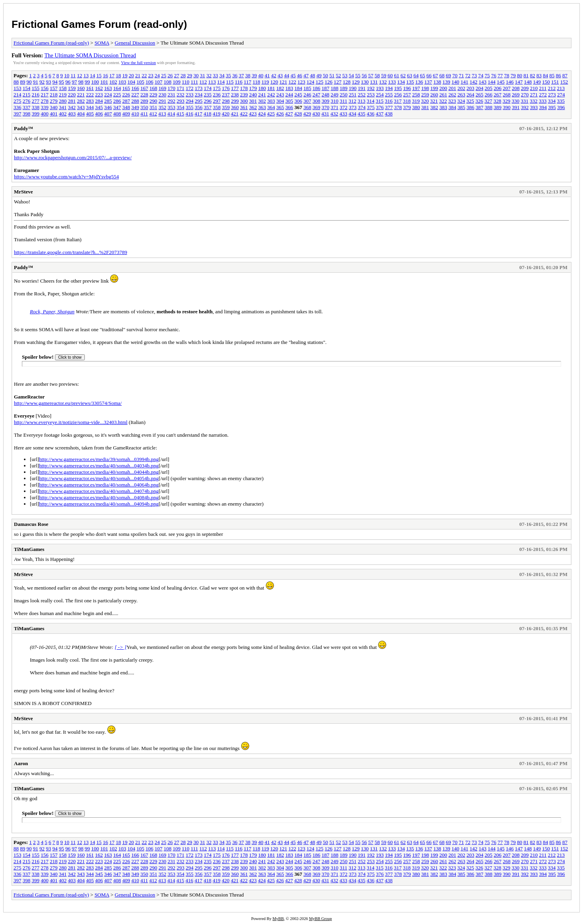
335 (561, 101)
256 (398, 95)
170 (172, 88)
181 (271, 88)
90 (29, 82)
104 (131, 82)
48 (312, 75)
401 (54, 114)
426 (280, 114)
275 (18, 101)
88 (16, 82)
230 (162, 95)
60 (390, 75)
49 (319, 75)
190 (353, 88)
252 (362, 95)
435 (362, 114)
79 (513, 75)
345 (99, 107)
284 (99, 101)
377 (389, 107)
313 (362, 101)
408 (117, 114)
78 (507, 75)
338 (36, 107)
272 (543, 95)
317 (398, 101)
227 (135, 95)
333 (543, 101)
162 (99, 88)
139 (446, 82)
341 (63, 107)
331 (525, 101)
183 (290, 88)
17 (112, 75)
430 (316, 114)
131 (374, 82)
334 (552, 101)
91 (36, 82)
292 (172, 101)
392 (525, 107)
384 (452, 107)
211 (543, 88)
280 (63, 101)
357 (208, 107)
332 (534, 101)
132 (383, 82)
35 (228, 75)
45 (293, 75)
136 (419, 82)
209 (525, 88)
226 (126, 95)
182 (280, 88)
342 (72, 107)
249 (335, 95)
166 (135, 88)
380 (416, 107)
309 (326, 101)
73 (474, 75)
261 (443, 95)
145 (501, 82)
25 (163, 75)
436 (371, 114)
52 (338, 75)
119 (265, 82)
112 (203, 82)
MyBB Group (320, 919)
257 (407, 95)
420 (226, 114)
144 (492, 82)
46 (300, 75)
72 (468, 75)
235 (208, 95)
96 (68, 82)
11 (73, 75)
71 (461, 75)
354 (181, 107)
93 (48, 82)
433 (344, 114)
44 (287, 75)
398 (27, 114)
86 (559, 75)
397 (18, 114)
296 (208, 101)
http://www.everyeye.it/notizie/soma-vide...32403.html (71, 422)
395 (552, 107)
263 (462, 95)
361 (244, 107)
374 (362, 107)
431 (325, 114)
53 (345, 75)
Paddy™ (23, 128)
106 (150, 82)
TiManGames (29, 549)
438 (389, 114)
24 (157, 75)
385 (462, 107)
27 (177, 75)
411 (144, 114)
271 (534, 95)
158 (63, 88)
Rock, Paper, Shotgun (52, 312)
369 (317, 107)
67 (435, 75)
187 (326, 88)
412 (153, 114)
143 (483, 82)
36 (235, 75)
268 (507, 95)
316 (389, 101)
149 (537, 82)
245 (298, 95)
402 (63, 114)
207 (507, 88)
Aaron (21, 763)
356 (199, 107)
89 (22, 82)
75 (487, 75)
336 (18, 107)
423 (253, 114)
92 (42, 82)
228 (145, 95)
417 (199, 114)
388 (489, 107)
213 (561, 88)
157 (54, 88)
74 (481, 75)
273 (552, 95)
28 (183, 75)
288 (135, 101)
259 (425, 95)
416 (190, 114)
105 (141, 82)
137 (428, 82)
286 (117, 101)
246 (307, 95)
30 (196, 75)
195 (398, 88)
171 (181, 88)
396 (561, 107)
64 (416, 75)
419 (217, 114)
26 (170, 75)
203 (471, 88)
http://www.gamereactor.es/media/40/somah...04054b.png (99, 478)
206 (498, 88)
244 (290, 95)
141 (465, 82)
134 (401, 82)
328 (497, 101)
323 (452, 101)
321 (434, 101)
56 (364, 75)
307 (307, 101)
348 (126, 107)
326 (479, 101)
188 (335, 88)
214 (18, 95)
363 (262, 107)
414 (171, 114)
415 (180, 114)
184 (298, 88)
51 (332, 75)
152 (564, 82)
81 (526, 75)
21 (138, 75)
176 (226, 88)
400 (45, 114)
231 (172, 95)
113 (212, 82)
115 (230, 82)
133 (392, 82)
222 (90, 95)
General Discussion (135, 43)
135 (410, 82)
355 (190, 107)
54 (351, 75)
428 (298, 114)
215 (27, 95)
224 (108, 95)
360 (235, 107)
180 (262, 88)
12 (79, 75)
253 (371, 95)
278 (45, 101)
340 (54, 107)
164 (117, 88)
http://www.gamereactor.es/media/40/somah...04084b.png (99, 497)
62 (403, 75)
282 (81, 101)
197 (416, 88)
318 (407, 101)
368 (307, 107)
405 (90, 114)
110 (186, 82)
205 (489, 88)
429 (307, 114)
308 (317, 101)
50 (326, 75)
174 (208, 88)
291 (162, 101)
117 (247, 82)
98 (81, 82)
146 (510, 82)
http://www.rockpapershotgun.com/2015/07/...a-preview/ (73, 157)
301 (253, 101)
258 (416, 95)
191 (362, 88)
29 (189, 75)
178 (244, 88)
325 (470, 101)
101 (104, 82)
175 (217, 88)
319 (416, 101)
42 (274, 75)
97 (74, 82)
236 (217, 95)
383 (443, 107)
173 (199, 88)
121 (284, 82)
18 (118, 75)
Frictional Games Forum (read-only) (99, 24)
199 (434, 88)
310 (335, 101)
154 (27, 88)
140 (456, 82)
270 (525, 95)
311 (343, 101)
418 (207, 114)
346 (108, 107)
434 (352, 114)
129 (356, 82)
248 (326, 95)
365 (280, 107)
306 (298, 101)
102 (113, 82)
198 (425, 88)
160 (81, 88)
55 (358, 75)
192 (371, 88)
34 (222, 75)
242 (271, 95)
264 (471, 95)
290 (153, 101)
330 (516, 101)
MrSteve (23, 192)
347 (117, 107)
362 (253, 107)
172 (190, 88)
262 (452, 95)
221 (81, 95)
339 (45, 107)
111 (195, 82)
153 (18, 88)
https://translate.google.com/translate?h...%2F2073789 (70, 252)
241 (262, 95)
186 (317, 88)
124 (311, 82)
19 (125, 75)
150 (546, 82)
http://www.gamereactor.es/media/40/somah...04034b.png (99, 466)
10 (67, 75)
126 (329, 82)
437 (380, 114)
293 (181, 101)
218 (54, 95)
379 (407, 107)
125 (320, 82)
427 (289, 114)
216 (36, 95)
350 (145, 107)
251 (353, 95)
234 (199, 95)
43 (280, 75)
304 (280, 101)
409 (126, 114)
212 (552, 88)
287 (126, 101)
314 (371, 101)
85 (552, 75)
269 (516, 95)
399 (36, 114)
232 (181, 95)
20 (131, 75)
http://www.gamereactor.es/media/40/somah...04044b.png (99, 472)
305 (290, 101)
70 (455, 75)
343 (81, 107)
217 (45, 95)
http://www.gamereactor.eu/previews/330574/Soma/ (68, 403)
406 (99, 114)
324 (461, 101)
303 (271, 101)
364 (271, 107)
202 (462, 88)
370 (326, 107)
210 (534, 88)
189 (344, 88)
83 (539, 75)
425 (271, 114)
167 (145, 88)
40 (261, 75)
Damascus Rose (31, 524)
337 (27, 107)
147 (519, 82)
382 (434, 107)
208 (516, 88)
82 (533, 75)
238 (235, 95)
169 (162, 88)
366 (290, 107)
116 (239, 82)
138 (437, 82)
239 (244, 95)
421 (235, 114)
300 (244, 101)
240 (253, 95)
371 (335, 107)
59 (384, 75)
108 (168, 82)
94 (55, 82)
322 (443, 101)
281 (72, 101)
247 (317, 95)
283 (90, 101)
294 (190, 101)
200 (443, 88)
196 (407, 88)
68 (442, 75)
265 (479, 95)
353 (172, 107)
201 (452, 88)
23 (151, 75)
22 (144, 75)
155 (36, 88)
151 (555, 82)
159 (72, 88)
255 (389, 95)
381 (425, 107)
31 (202, 75)
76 (494, 75)
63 (410, 75)
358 (217, 107)
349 (135, 107)
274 (561, 95)
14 (93, 75)
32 (209, 75)
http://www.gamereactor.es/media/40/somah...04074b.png (99, 491)
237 (226, 95)
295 (199, 101)
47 (306, 75)
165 (126, 88)
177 (235, 88)
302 (262, 101)
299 (235, 101)
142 (473, 82)
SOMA (102, 43)
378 (398, 107)
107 (158, 82)
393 (534, 107)
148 (528, 82)
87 (565, 75)
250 (344, 95)
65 (422, 75)
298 (226, 101)
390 (507, 107)
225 (117, 95)
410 (135, 114)
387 (479, 107)
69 (448, 75)
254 (380, 95)
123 (301, 82)
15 (99, 75)
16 (105, 75)
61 (396, 75)
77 (500, 75)
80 (519, 75)
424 (262, 114)
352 (162, 107)
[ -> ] (121, 647)
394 (543, 107)
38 (248, 75)
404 (81, 114)
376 (380, 107)
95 (62, 82)
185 (307, 88)
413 (162, 114)
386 (471, 107)
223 (99, 95)
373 (353, 107)
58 (377, 75)
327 (489, 101)
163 (108, 88)
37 (241, 75)
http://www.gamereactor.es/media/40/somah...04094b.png (99, 504)
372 (344, 107)
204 (479, 88)
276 (27, 101)
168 (153, 88)
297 (217, 101)
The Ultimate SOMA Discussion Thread (90, 55)
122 (292, 82)
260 (434, 95)
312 (352, 101)
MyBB (278, 919)
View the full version (138, 63)
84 (545, 75)
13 (86, 75)
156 (45, 88)
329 (507, 101)
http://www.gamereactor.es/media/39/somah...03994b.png (99, 459)
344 (90, 107)
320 (425, 101)
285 (108, 101)
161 (90, 88)
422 (244, 114)
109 (177, 82)
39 (254, 75)
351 (153, 107)
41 (267, 75)
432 (335, 114)
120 (274, 82)
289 (145, 101)
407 (108, 114)
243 (280, 95)
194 (389, 88)
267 (498, 95)
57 (371, 75)
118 (256, 82)
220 (72, 95)
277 (36, 101)
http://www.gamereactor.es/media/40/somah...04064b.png (99, 485)
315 (380, 101)
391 (516, 107)
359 (226, 107)
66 (429, 75)
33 (215, 75)
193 (380, 88)
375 (371, 107)
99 (87, 82)
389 (498, 107)
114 (221, 82)
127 (338, 82)
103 (122, 82)
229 (153, 95)
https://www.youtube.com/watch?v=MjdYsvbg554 (67, 177)
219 (63, 95)
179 (253, 88)
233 (190, 95)
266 (489, 95)
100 (95, 82)
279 (54, 101)
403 (72, 114)
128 (347, 82)
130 (365, 82)
